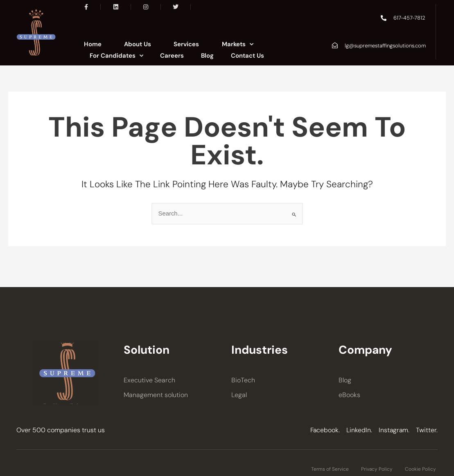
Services (186, 44)
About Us (138, 44)
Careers (172, 56)
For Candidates (116, 56)
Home (93, 44)
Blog (207, 56)
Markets (238, 44)
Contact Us (247, 56)
